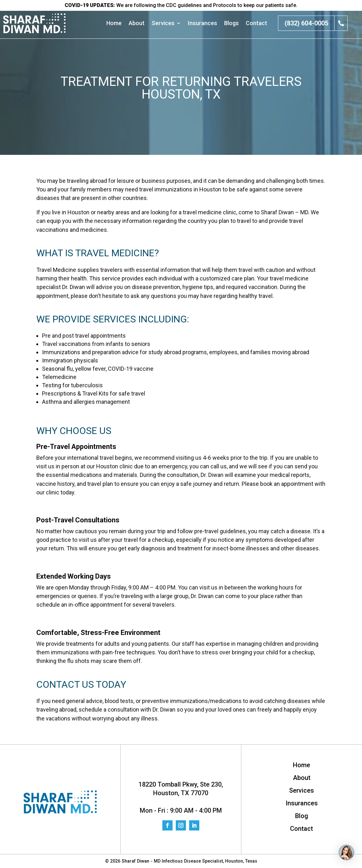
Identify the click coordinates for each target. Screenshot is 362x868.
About (137, 24)
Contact (256, 24)
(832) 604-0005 (306, 23)
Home (114, 24)
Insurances (202, 24)
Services (163, 24)
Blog (302, 816)
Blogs (231, 24)
